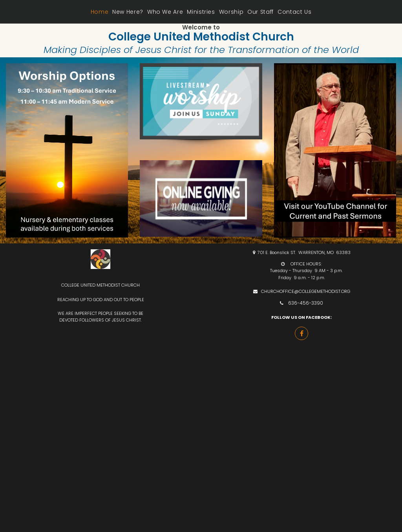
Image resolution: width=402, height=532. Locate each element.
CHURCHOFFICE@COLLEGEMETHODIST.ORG (306, 291)
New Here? (128, 12)
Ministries (201, 12)
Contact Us (294, 12)
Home (100, 12)
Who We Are (165, 12)
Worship (231, 12)
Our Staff (260, 12)
